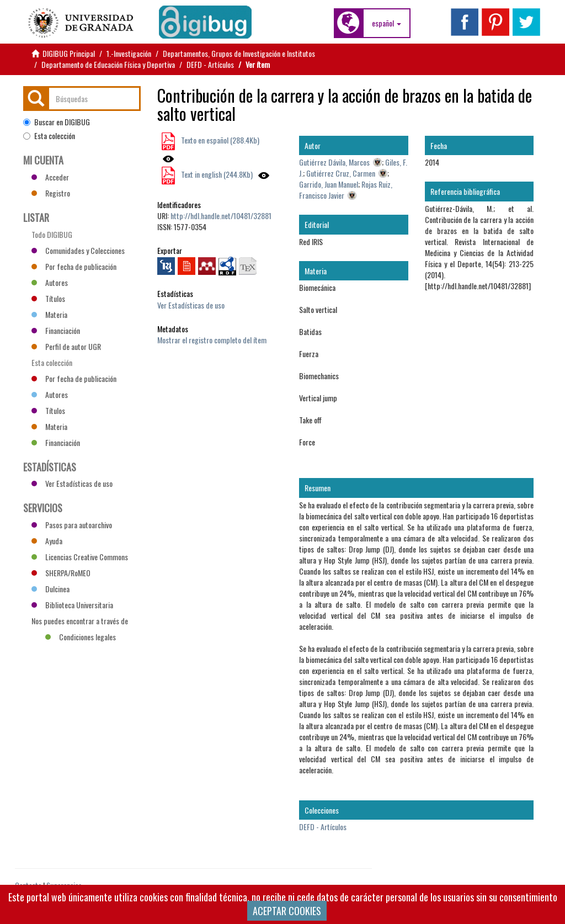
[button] (387, 23)
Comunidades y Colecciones (78, 250)
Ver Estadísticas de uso (191, 305)
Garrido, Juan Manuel (329, 184)
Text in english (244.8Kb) (216, 174)
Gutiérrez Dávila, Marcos (334, 162)
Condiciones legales (81, 637)
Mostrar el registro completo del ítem (212, 340)
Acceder (50, 177)
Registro (51, 193)
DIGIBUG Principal (69, 53)
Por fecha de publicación (74, 266)
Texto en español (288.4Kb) (219, 140)
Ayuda (47, 541)
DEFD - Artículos (210, 64)
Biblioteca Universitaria (72, 605)
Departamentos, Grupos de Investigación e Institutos (239, 53)
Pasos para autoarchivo (72, 525)
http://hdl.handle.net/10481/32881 (221, 216)
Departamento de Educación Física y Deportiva (108, 64)
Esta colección (49, 136)
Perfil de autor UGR (66, 346)
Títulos (48, 298)
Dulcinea (50, 589)
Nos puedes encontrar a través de (80, 622)
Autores (50, 282)
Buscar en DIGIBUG (57, 122)
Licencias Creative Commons (80, 557)
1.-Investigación (129, 53)
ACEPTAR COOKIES (287, 911)
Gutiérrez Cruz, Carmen (341, 173)
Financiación (56, 330)
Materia (49, 314)
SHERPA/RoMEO (61, 573)
